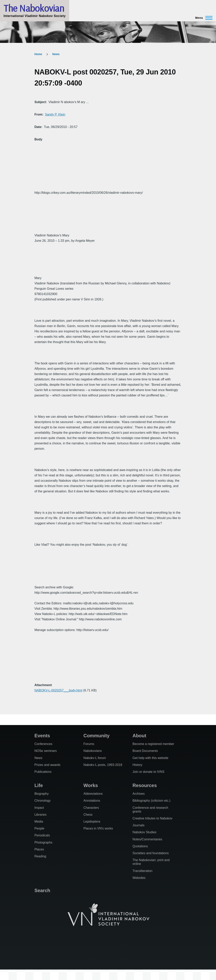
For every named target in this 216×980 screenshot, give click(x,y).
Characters (91, 808)
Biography (42, 794)
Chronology (42, 801)
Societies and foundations (151, 853)
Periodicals (42, 835)
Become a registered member (153, 744)
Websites (139, 878)
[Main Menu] (203, 18)
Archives (139, 794)
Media (39, 822)
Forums (89, 744)
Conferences (43, 744)
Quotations (140, 846)
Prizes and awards (47, 765)
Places (39, 849)
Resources (145, 785)
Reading (40, 856)
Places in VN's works (98, 828)
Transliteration (143, 871)
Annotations (92, 801)
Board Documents (145, 751)
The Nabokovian (34, 8)
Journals (139, 825)
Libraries (40, 815)
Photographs (43, 842)
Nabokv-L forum (95, 758)
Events (42, 736)
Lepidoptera (92, 822)
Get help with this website (150, 758)
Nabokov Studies (145, 832)
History (138, 765)
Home (38, 54)
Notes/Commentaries (147, 839)
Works (91, 785)
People (39, 828)
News (56, 54)
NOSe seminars (46, 751)
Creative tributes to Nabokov (153, 818)
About (139, 736)
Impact (39, 808)
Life (39, 785)
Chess (88, 815)
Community (96, 736)
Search (42, 890)
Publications (43, 772)
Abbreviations (93, 794)
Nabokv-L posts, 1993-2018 (103, 765)
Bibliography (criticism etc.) (151, 801)
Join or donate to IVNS (149, 772)
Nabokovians (93, 751)
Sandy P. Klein (55, 114)
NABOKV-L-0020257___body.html (58, 690)
